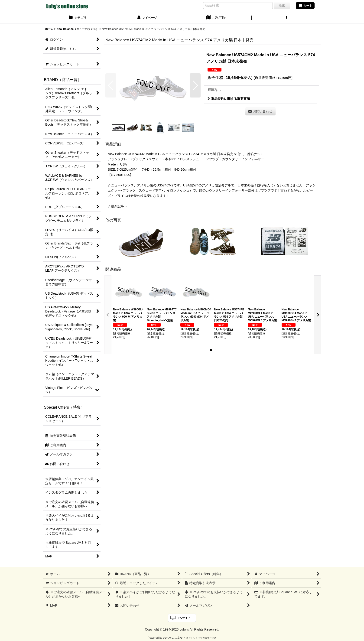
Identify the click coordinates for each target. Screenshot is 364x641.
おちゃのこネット (174, 638)
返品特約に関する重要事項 (229, 99)
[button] (286, 18)
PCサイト (185, 618)
